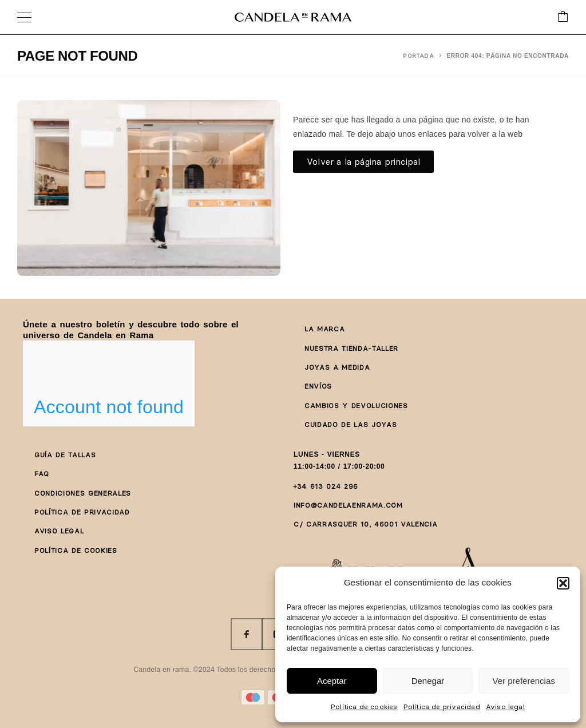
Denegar (428, 681)
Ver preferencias (524, 681)
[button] (563, 583)
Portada (419, 56)
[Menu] (24, 17)
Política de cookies (364, 707)
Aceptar (332, 681)
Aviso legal (505, 707)
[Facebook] (247, 634)
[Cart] (563, 17)
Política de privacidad (442, 707)
